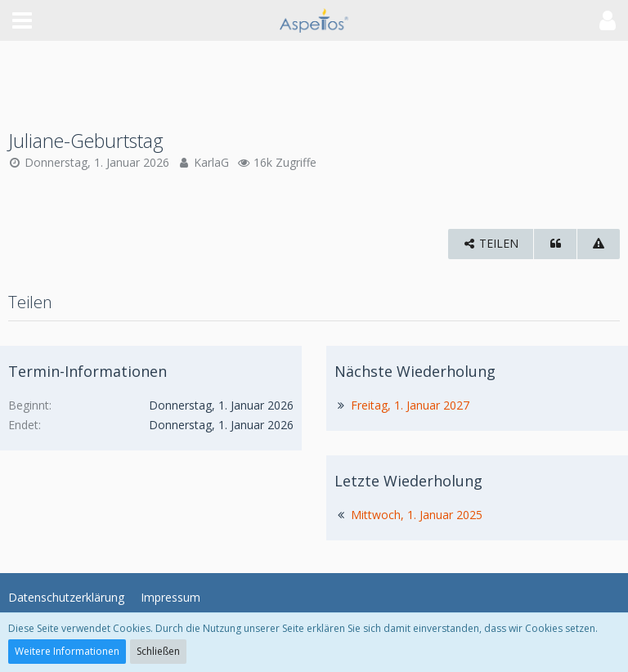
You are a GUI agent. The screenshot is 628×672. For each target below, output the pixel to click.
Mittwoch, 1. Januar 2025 (417, 515)
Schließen (158, 651)
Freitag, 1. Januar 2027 (410, 405)
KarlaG (211, 162)
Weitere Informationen (67, 651)
